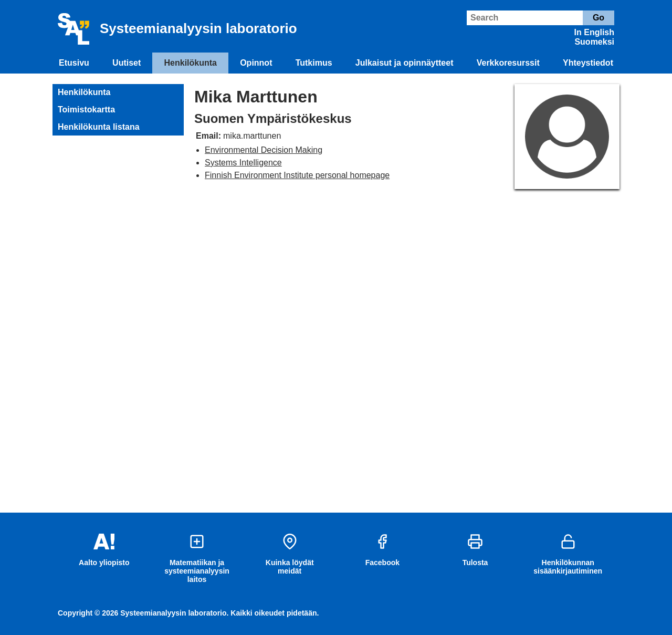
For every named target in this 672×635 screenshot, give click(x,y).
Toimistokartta (86, 110)
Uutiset (127, 63)
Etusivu (74, 63)
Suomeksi (594, 42)
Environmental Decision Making (264, 150)
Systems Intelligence (243, 163)
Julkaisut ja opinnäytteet (405, 63)
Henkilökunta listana (99, 127)
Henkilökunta (191, 63)
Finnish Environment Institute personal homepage (297, 175)
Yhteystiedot (588, 63)
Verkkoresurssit (508, 63)
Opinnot (256, 63)
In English (594, 32)
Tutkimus (314, 63)
